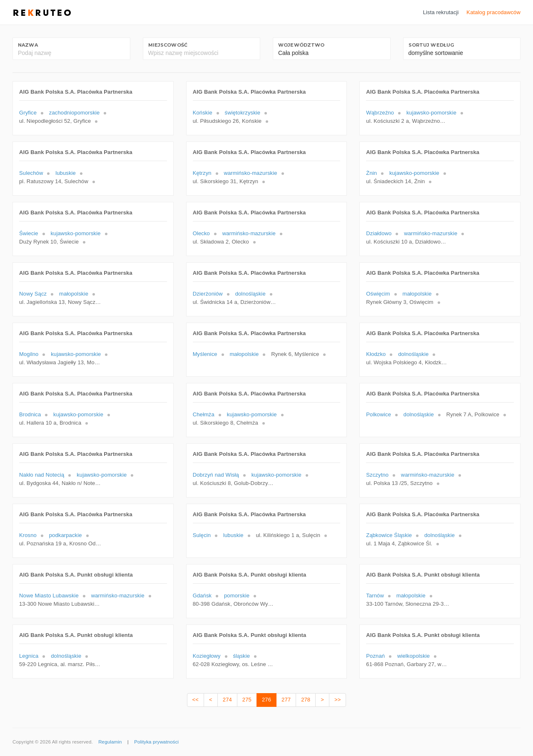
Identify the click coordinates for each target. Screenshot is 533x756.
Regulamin (110, 742)
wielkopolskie (413, 656)
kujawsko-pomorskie (431, 113)
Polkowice (379, 414)
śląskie (241, 656)
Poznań (375, 656)
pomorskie (237, 596)
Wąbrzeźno (380, 113)
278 (306, 700)
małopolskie (74, 294)
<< (196, 700)
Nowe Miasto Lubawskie (49, 596)
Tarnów (375, 596)
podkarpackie (66, 535)
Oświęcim (378, 294)
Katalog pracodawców (493, 12)
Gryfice (28, 113)
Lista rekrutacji (441, 12)
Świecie (29, 233)
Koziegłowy (207, 656)
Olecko (201, 233)
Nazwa (28, 45)
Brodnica (30, 414)
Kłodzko (376, 354)
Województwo (301, 45)
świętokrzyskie (243, 113)
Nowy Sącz (33, 294)
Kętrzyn (202, 173)
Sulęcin (202, 535)
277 (286, 700)
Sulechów (31, 173)
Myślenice (205, 354)
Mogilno (29, 354)
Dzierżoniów (208, 294)
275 (247, 700)
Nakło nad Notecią (42, 475)
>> (337, 700)
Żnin (371, 173)
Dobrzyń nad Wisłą (216, 475)
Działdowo (379, 233)
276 (266, 700)
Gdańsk (202, 596)
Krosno (28, 535)
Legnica (29, 656)
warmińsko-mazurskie (250, 173)
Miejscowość (168, 45)
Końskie (203, 113)
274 (227, 700)
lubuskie (66, 173)
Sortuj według (431, 45)
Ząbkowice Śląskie (389, 535)
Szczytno (377, 475)
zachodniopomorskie (75, 113)
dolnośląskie (250, 294)
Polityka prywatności (156, 742)
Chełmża (204, 414)
